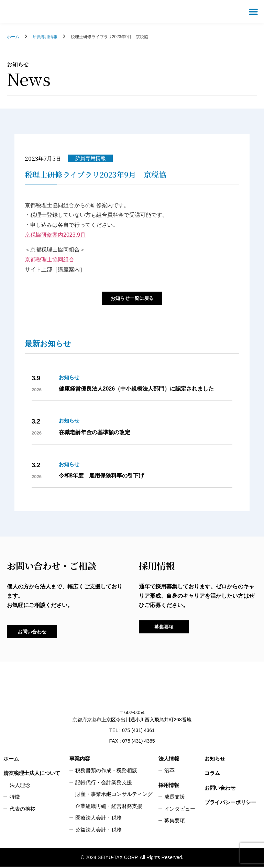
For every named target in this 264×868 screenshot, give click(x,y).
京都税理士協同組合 (49, 260)
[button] (253, 12)
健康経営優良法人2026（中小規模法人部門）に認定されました (136, 389)
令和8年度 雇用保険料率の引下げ (102, 476)
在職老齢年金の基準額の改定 (95, 433)
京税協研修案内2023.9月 (55, 235)
